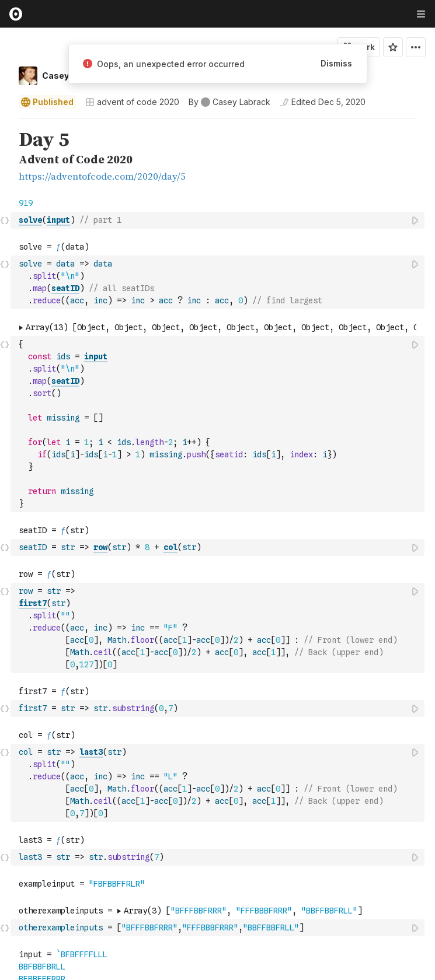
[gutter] (6, 157)
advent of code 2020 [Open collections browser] (132, 102)
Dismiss (336, 63)
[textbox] (219, 220)
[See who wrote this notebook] (229, 102)
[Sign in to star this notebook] (393, 47)
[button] (5, 124)
